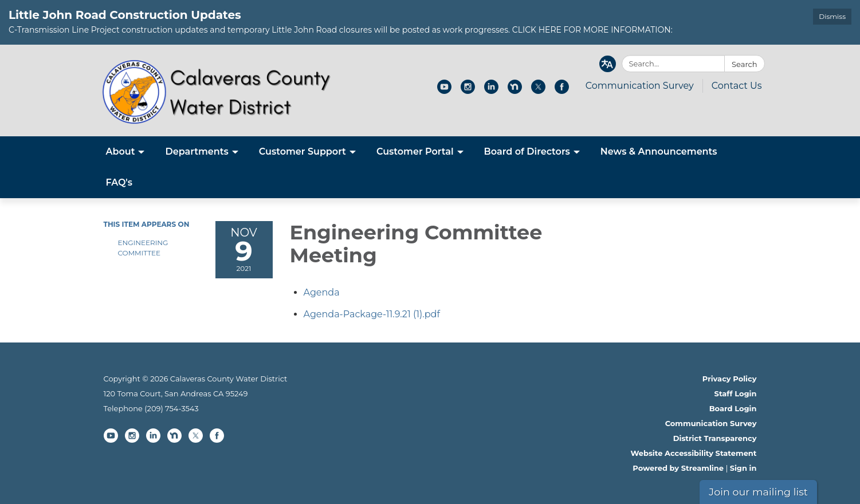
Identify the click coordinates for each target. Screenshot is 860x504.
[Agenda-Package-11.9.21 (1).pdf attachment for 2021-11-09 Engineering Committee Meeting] (372, 314)
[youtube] (444, 91)
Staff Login (736, 393)
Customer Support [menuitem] (303, 151)
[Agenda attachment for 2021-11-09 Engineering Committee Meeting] (322, 292)
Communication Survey (640, 86)
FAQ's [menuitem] (119, 182)
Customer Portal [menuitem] (415, 151)
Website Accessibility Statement (693, 453)
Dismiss (832, 16)
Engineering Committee (143, 248)
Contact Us (737, 86)
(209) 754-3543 (171, 408)
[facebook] (562, 91)
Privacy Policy (730, 379)
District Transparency (715, 438)
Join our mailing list (758, 492)
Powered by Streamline (678, 468)
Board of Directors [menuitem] (527, 151)
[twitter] (538, 91)
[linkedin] (491, 91)
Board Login (733, 408)
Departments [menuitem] (197, 151)
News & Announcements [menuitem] (659, 151)
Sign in (743, 468)
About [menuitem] (121, 151)
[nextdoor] (515, 91)
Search (744, 64)
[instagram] (468, 91)
